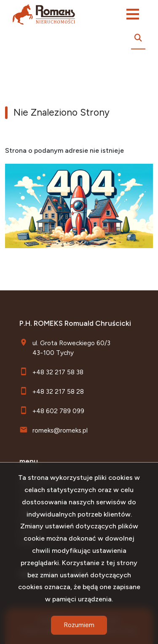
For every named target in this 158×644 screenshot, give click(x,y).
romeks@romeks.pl (60, 430)
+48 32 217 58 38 (58, 372)
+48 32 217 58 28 (58, 391)
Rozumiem (79, 625)
